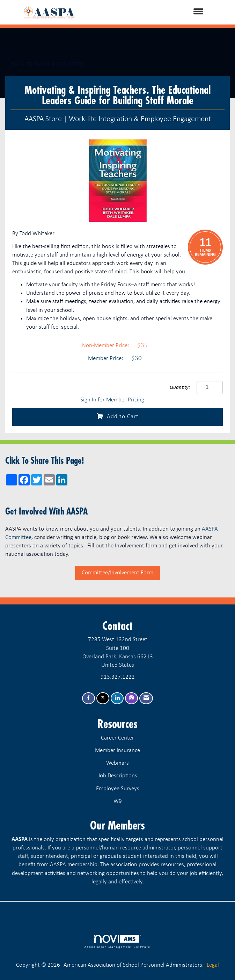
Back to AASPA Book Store (45, 64)
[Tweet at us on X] (103, 698)
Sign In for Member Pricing (112, 400)
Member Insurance (117, 751)
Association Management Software (117, 941)
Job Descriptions (118, 776)
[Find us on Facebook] (89, 698)
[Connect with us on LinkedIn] (117, 698)
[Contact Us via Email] (146, 698)
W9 (118, 801)
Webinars (117, 763)
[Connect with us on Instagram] (131, 698)
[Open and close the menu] (154, 12)
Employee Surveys (118, 789)
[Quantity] (210, 387)
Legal (213, 965)
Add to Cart (118, 416)
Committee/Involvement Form (117, 573)
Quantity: (180, 388)
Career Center (117, 738)
